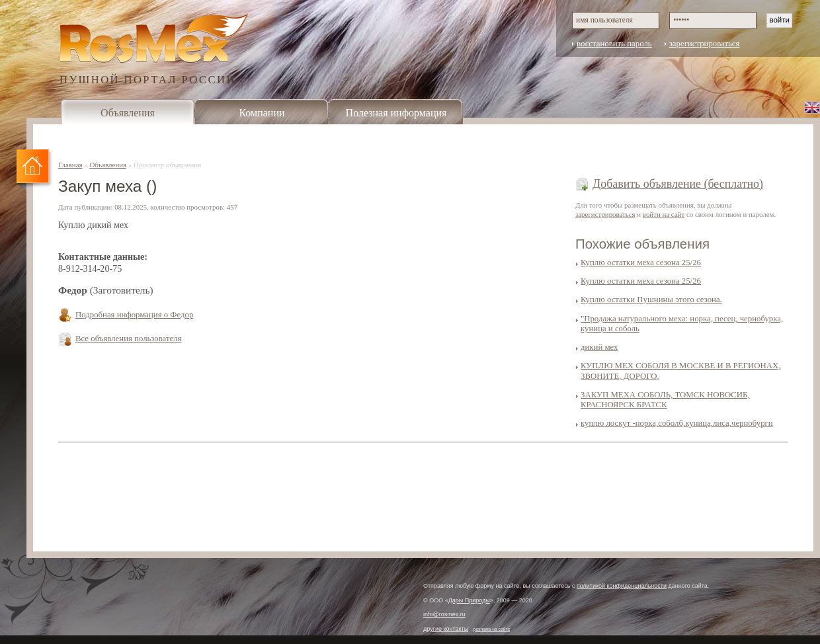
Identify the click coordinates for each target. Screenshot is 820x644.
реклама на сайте (492, 629)
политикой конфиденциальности (622, 586)
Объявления (128, 113)
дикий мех (599, 347)
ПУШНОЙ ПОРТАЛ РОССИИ (148, 79)
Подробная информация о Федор (134, 315)
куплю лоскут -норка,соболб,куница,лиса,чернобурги (677, 423)
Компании (262, 113)
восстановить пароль (614, 44)
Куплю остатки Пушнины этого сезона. (651, 300)
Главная (70, 165)
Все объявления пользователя (129, 339)
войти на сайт (664, 214)
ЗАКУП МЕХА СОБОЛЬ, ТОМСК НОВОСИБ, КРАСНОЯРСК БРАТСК (665, 400)
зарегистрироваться (705, 44)
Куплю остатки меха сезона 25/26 (641, 262)
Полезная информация (396, 113)
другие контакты (446, 629)
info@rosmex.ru (444, 614)
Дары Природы (469, 600)
